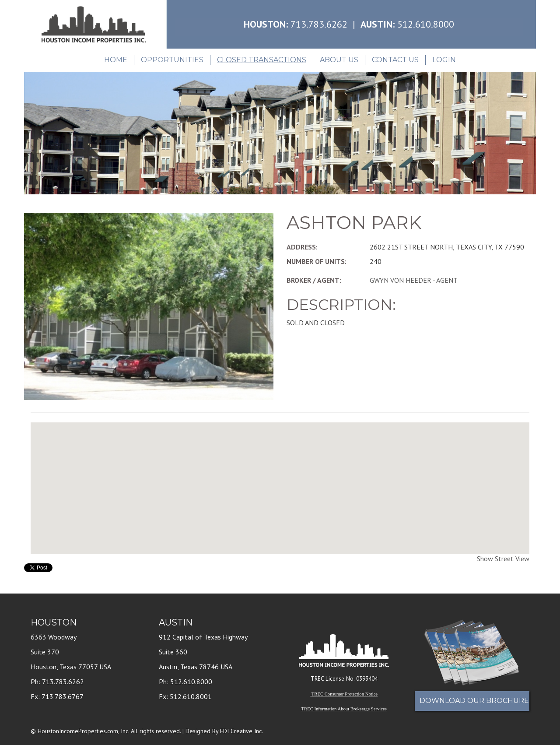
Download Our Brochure (474, 701)
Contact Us (395, 60)
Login (444, 60)
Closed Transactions (262, 60)
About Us (339, 60)
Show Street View (503, 559)
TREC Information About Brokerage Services (344, 709)
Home (116, 60)
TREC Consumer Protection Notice (345, 694)
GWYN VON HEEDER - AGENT (414, 280)
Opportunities (172, 60)
